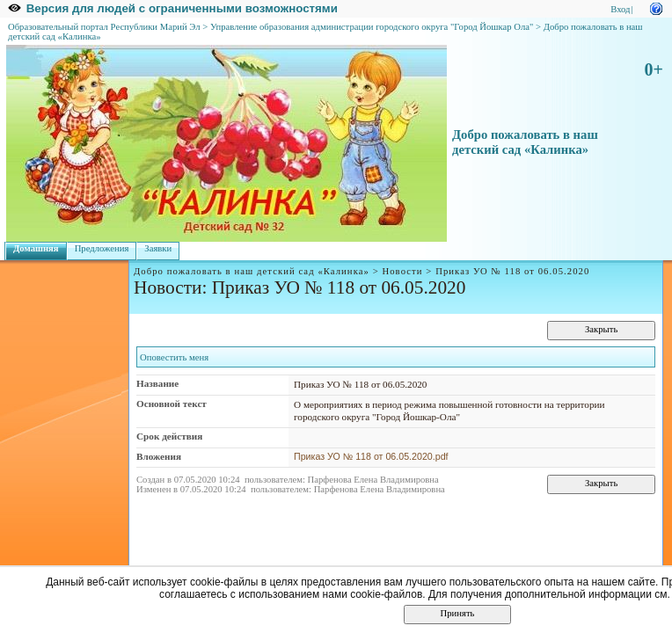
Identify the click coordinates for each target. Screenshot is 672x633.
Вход (620, 9)
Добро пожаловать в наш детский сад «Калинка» (525, 142)
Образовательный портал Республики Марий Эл (104, 27)
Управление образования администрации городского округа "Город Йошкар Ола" (372, 27)
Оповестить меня (174, 357)
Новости (402, 271)
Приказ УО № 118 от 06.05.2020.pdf (371, 456)
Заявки (158, 248)
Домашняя (36, 248)
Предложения (102, 248)
